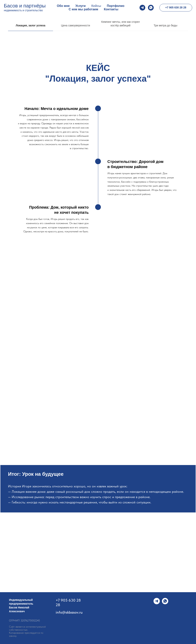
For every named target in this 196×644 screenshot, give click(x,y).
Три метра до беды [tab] (166, 25)
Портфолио (116, 6)
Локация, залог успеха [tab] (31, 25)
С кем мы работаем (83, 9)
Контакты (111, 9)
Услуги (80, 6)
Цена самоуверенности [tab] (76, 25)
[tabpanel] (98, 140)
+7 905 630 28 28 (68, 603)
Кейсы (96, 6)
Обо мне (63, 6)
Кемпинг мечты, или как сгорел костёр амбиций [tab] (120, 24)
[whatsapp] (151, 8)
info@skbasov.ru (69, 612)
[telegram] (142, 8)
